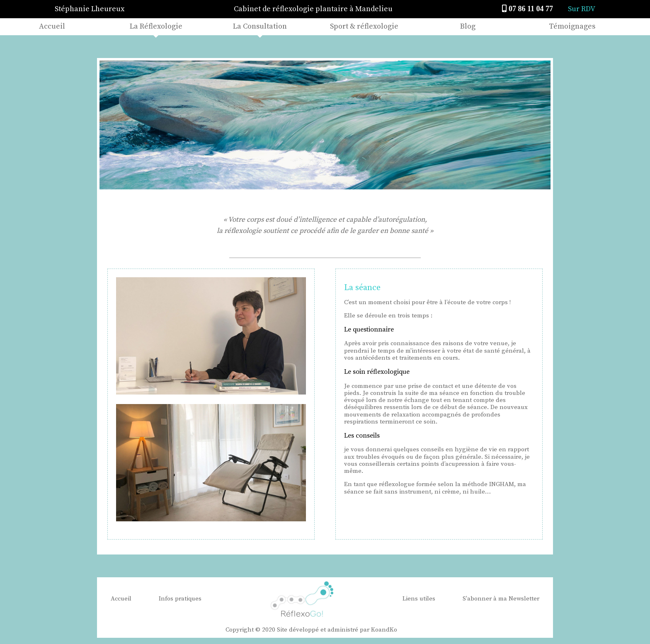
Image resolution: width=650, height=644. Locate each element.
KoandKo (384, 630)
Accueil (52, 26)
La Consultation (260, 26)
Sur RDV (582, 9)
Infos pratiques (180, 599)
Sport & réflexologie (364, 26)
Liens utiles (419, 599)
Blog (468, 26)
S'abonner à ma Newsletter (501, 599)
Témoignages (572, 26)
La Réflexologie (156, 26)
